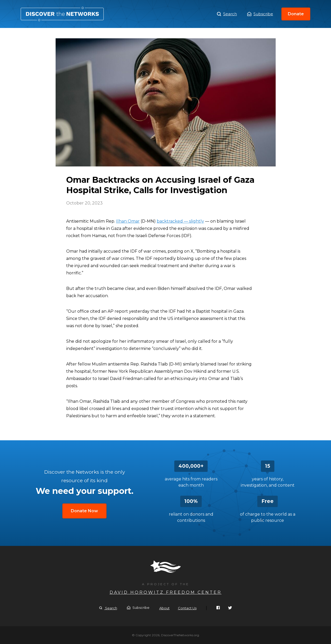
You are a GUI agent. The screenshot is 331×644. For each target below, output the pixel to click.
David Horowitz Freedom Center (166, 592)
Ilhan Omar (128, 221)
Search (227, 14)
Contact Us (187, 608)
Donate (296, 14)
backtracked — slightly (180, 221)
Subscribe (260, 14)
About (164, 608)
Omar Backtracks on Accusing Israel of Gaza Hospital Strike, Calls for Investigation (62, 14)
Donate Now (84, 511)
